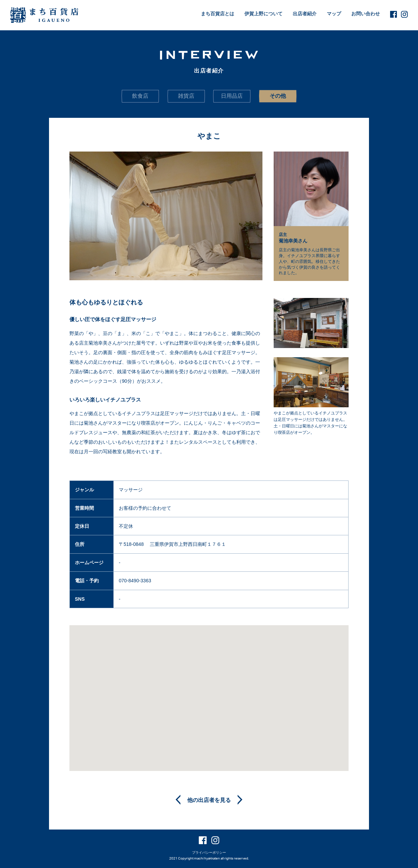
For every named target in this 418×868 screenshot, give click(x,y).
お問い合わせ (366, 14)
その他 (278, 96)
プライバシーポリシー (209, 853)
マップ (334, 14)
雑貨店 (186, 96)
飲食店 (140, 96)
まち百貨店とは (218, 14)
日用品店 (232, 96)
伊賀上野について (263, 14)
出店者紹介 (305, 14)
